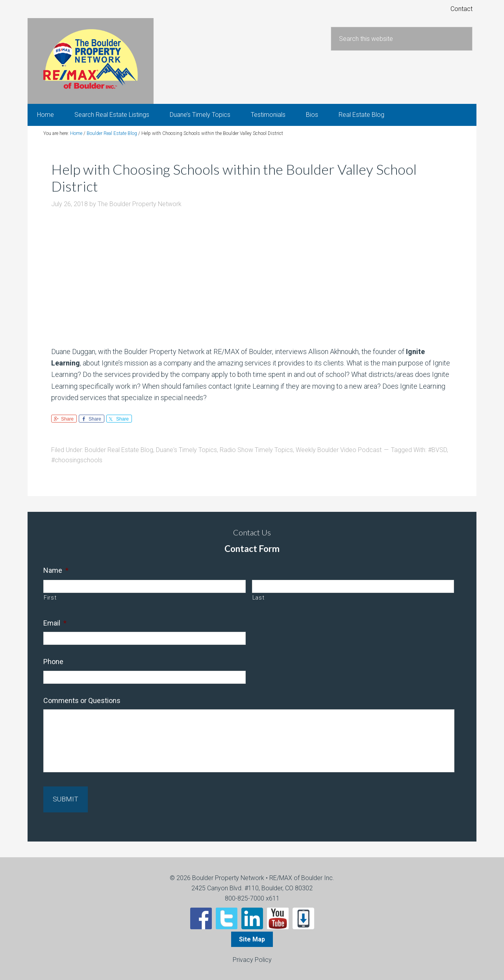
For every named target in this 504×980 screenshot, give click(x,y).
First (50, 603)
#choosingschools (77, 466)
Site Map (252, 938)
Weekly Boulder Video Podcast (339, 455)
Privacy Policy (252, 959)
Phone (53, 667)
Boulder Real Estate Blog (119, 455)
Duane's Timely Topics (186, 455)
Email (55, 628)
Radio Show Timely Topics (256, 455)
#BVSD (437, 455)
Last (258, 603)
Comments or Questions (82, 706)
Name (56, 575)
